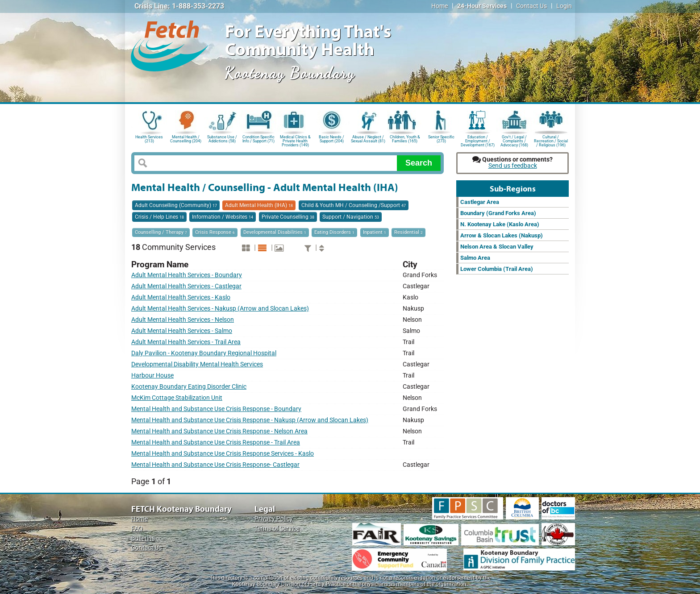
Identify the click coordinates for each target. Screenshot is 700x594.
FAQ (137, 529)
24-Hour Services (482, 6)
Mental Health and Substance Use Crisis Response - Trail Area (216, 442)
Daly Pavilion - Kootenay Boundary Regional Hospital (204, 353)
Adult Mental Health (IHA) (259, 205)
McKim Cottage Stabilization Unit (177, 398)
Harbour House (152, 376)
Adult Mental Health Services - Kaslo (181, 297)
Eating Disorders (334, 232)
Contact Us (531, 6)
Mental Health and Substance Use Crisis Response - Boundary (216, 409)
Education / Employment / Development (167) (478, 140)
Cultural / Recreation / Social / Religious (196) (551, 140)
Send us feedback (513, 166)
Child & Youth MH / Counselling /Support (354, 205)
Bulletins (143, 538)
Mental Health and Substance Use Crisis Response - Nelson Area (219, 431)
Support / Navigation (351, 217)
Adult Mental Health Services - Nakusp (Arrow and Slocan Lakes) (220, 309)
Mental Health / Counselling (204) (186, 139)
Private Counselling (288, 217)
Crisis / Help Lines (159, 217)
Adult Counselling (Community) (176, 205)
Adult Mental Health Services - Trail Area (186, 342)
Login (564, 6)
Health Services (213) (149, 139)
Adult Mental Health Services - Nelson (183, 320)
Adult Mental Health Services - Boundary (187, 275)
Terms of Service (277, 529)
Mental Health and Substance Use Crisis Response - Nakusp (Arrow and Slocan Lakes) (250, 420)
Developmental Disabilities (275, 232)
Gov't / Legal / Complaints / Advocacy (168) (514, 140)
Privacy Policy (274, 519)
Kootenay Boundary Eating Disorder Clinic (189, 387)
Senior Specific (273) (441, 139)
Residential (408, 232)
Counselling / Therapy (161, 232)
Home (440, 6)
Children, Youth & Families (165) (405, 139)
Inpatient (375, 232)
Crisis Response (215, 232)
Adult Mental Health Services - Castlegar (186, 286)
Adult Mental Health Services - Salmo (182, 331)
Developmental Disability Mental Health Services (197, 364)
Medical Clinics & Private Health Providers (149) (295, 140)
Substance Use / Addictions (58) (222, 139)
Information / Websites (223, 217)
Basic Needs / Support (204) (331, 139)
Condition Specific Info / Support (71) (258, 139)
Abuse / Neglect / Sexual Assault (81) (368, 139)
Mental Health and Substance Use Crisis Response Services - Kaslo (223, 454)
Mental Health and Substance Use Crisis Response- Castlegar (215, 465)
